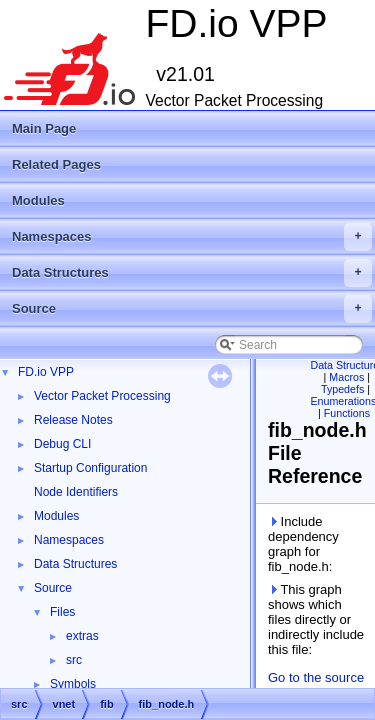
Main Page (44, 128)
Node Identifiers (76, 492)
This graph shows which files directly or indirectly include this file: (316, 619)
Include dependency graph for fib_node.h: (303, 544)
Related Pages (56, 164)
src (74, 660)
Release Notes (73, 420)
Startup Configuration (90, 468)
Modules (38, 200)
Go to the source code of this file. (316, 685)
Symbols (73, 684)
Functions (347, 413)
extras (82, 636)
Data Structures (192, 273)
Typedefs (342, 389)
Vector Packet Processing (102, 396)
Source (192, 309)
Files (62, 612)
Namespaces (192, 237)
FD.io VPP (46, 372)
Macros (346, 377)
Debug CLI (62, 444)
